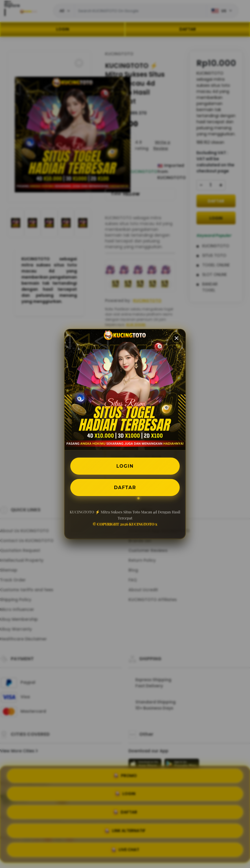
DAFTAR (125, 488)
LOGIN (125, 466)
